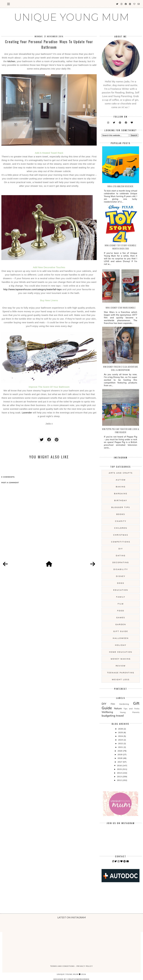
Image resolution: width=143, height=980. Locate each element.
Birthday (121, 500)
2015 (120, 769)
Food (121, 611)
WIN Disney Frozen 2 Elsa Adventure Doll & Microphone (121, 368)
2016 (120, 765)
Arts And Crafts (121, 473)
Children (121, 528)
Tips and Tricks (131, 709)
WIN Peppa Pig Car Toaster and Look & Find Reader (121, 431)
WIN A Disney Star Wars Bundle (121, 308)
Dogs (121, 583)
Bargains (121, 494)
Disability (121, 569)
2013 (120, 777)
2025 (121, 732)
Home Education (121, 652)
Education (121, 590)
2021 (121, 747)
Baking (121, 487)
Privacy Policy (85, 966)
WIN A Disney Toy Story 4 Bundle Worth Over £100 (121, 247)
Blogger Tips (121, 507)
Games (121, 617)
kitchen (11, 61)
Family (121, 597)
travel (120, 716)
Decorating (121, 562)
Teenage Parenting (121, 673)
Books (121, 514)
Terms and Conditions (62, 966)
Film (121, 604)
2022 (121, 743)
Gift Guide (121, 631)
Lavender (27, 413)
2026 (121, 729)
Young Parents (130, 712)
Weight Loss (121, 679)
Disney (121, 576)
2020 (120, 751)
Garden (121, 624)
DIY (121, 549)
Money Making (121, 659)
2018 (120, 758)
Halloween (121, 638)
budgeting (108, 716)
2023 (121, 740)
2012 (120, 780)
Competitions (121, 542)
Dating (121, 556)
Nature (118, 708)
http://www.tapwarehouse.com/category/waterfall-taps (33, 289)
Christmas (121, 535)
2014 (120, 773)
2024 (121, 736)
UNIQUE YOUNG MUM (72, 17)
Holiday (121, 645)
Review (121, 666)
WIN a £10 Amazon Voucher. (121, 186)
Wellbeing (107, 712)
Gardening (124, 704)
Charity (121, 521)
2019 (120, 754)
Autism (121, 480)
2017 (120, 762)
